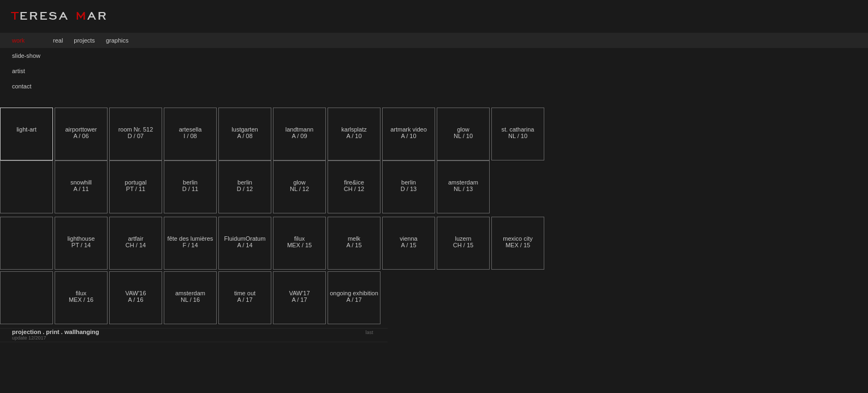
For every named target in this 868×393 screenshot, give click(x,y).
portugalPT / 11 (136, 186)
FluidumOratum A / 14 (245, 242)
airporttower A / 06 (81, 133)
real (58, 40)
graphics (117, 40)
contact (22, 86)
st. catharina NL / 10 (518, 133)
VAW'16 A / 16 (135, 296)
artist (19, 71)
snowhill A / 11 (81, 186)
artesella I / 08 (191, 133)
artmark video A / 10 (409, 133)
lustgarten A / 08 (245, 133)
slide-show (26, 56)
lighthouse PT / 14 (81, 242)
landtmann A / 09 (299, 133)
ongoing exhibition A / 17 (354, 296)
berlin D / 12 (245, 186)
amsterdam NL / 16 (190, 296)
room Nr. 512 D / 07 (136, 133)
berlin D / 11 (190, 186)
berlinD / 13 (409, 186)
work (18, 40)
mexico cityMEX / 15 (518, 242)
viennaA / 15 (408, 242)
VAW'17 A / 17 (299, 296)
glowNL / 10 (463, 133)
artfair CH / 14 (136, 242)
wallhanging (82, 332)
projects (84, 40)
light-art (26, 129)
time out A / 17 (245, 296)
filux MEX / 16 (81, 296)
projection (26, 332)
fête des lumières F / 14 (191, 242)
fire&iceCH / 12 (354, 186)
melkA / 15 (354, 242)
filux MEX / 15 (299, 242)
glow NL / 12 (299, 186)
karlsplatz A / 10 (354, 133)
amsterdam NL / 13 (463, 186)
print (52, 332)
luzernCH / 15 (463, 242)
